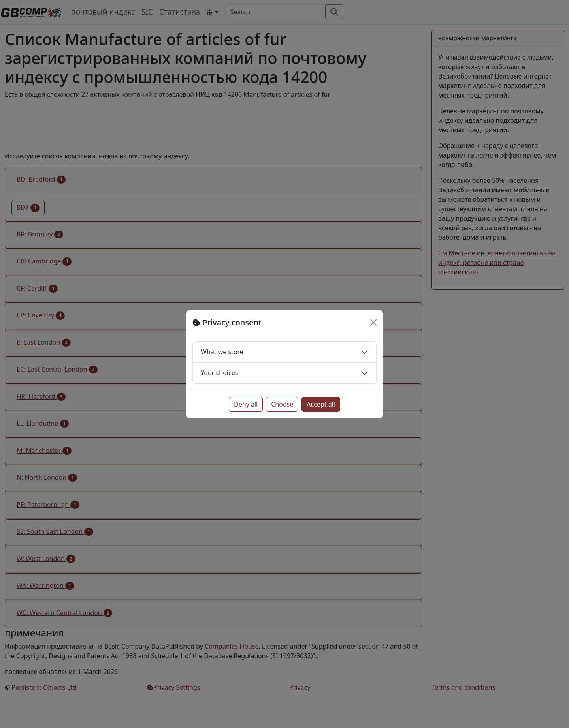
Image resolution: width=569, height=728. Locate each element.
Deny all (246, 404)
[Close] (373, 323)
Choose (282, 404)
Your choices (219, 373)
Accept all (321, 404)
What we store (222, 352)
